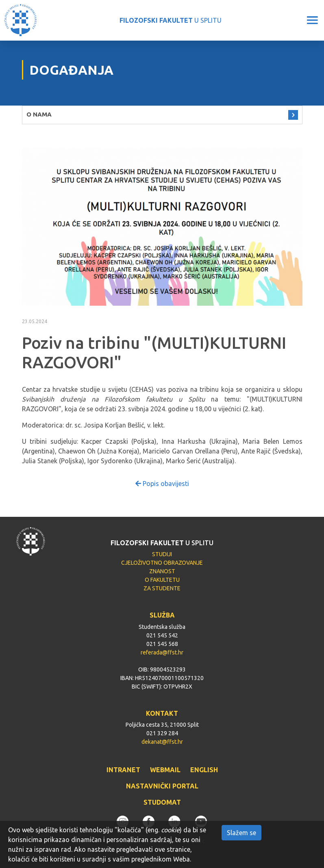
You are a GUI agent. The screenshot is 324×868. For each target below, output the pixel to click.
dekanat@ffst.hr (162, 742)
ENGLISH (204, 770)
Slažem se (241, 833)
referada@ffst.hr (162, 652)
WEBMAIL (165, 770)
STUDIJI (162, 554)
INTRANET (123, 770)
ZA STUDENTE (162, 588)
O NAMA (39, 114)
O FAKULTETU (162, 580)
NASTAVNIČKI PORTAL (162, 786)
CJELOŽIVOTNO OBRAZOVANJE (162, 563)
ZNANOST (162, 571)
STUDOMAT (162, 802)
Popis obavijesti (162, 484)
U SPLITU (171, 20)
